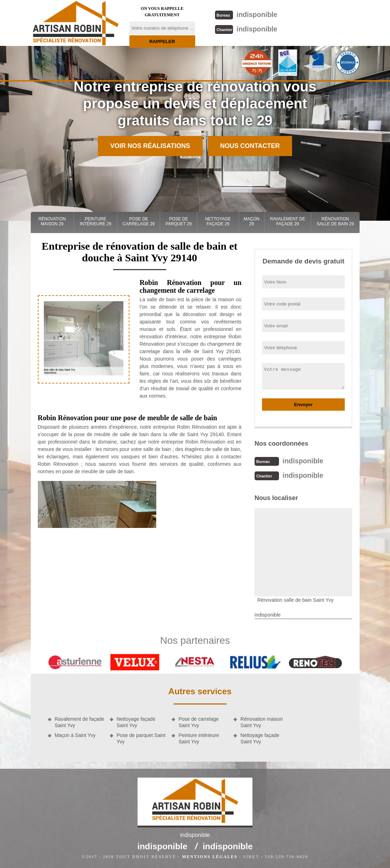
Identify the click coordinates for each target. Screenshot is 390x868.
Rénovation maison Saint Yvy (262, 721)
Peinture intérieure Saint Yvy (199, 738)
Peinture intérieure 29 (95, 221)
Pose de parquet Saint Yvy (141, 738)
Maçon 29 (252, 221)
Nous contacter (250, 146)
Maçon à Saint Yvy (75, 735)
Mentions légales (209, 856)
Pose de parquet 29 (179, 221)
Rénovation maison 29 (52, 221)
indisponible (246, 14)
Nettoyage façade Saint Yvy (136, 721)
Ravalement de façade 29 (288, 221)
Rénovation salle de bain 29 (335, 221)
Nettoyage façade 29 (218, 221)
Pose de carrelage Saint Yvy (199, 721)
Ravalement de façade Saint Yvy (80, 721)
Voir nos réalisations (150, 146)
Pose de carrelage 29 (139, 221)
